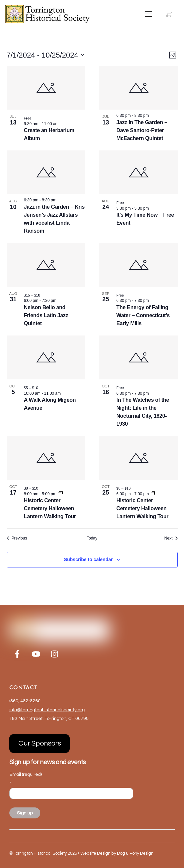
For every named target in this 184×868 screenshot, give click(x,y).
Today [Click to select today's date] (92, 538)
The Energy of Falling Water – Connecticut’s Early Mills (143, 315)
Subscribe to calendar (88, 559)
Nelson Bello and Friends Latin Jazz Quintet (46, 315)
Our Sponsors (40, 743)
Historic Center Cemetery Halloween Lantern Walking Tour (50, 508)
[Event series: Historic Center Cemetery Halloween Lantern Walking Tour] (60, 494)
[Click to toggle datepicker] (45, 55)
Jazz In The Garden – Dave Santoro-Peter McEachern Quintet (142, 130)
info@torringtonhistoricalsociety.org (47, 710)
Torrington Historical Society (40, 853)
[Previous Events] (17, 538)
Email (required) (25, 779)
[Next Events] (171, 538)
